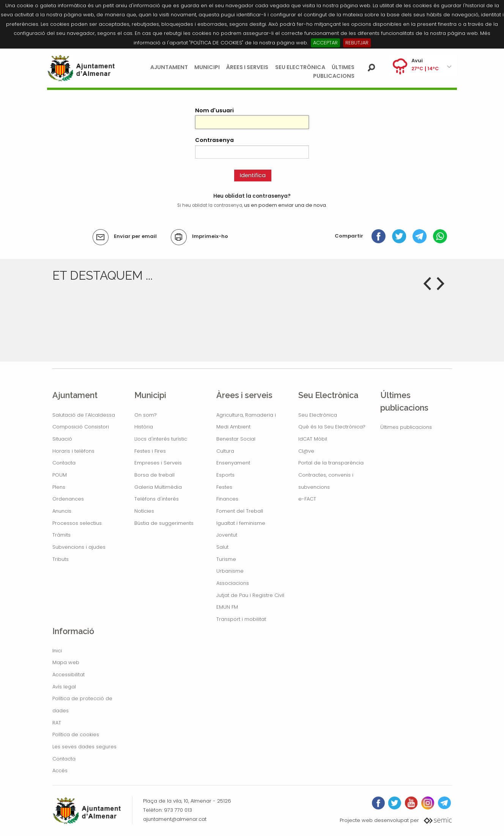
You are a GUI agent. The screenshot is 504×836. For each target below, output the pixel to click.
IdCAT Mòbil (313, 439)
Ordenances (68, 499)
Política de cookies (76, 734)
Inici (57, 651)
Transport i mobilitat (241, 619)
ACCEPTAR (325, 43)
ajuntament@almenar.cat (175, 819)
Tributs (61, 559)
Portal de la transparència (331, 463)
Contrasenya (214, 140)
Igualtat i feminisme (241, 523)
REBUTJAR (357, 43)
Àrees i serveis (247, 67)
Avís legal (64, 687)
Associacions (233, 583)
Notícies (144, 511)
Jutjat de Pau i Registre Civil (250, 595)
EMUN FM (227, 607)
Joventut (227, 535)
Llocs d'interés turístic (161, 439)
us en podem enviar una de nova (285, 205)
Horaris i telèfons (73, 451)
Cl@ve (306, 451)
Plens (59, 487)
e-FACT (307, 499)
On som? (146, 415)
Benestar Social (236, 439)
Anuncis (62, 511)
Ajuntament (169, 67)
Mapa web (66, 662)
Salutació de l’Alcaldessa (84, 415)
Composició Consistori (81, 427)
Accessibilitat (69, 675)
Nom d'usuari (214, 110)
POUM (60, 475)
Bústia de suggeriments (164, 523)
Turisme (226, 559)
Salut (222, 547)
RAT (57, 723)
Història (144, 427)
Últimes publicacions (406, 427)
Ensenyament (233, 463)
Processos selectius (77, 523)
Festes (224, 487)
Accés (60, 771)
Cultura (225, 451)
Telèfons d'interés (157, 499)
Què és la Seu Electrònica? (332, 427)
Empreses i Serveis (158, 463)
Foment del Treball (240, 511)
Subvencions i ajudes (79, 547)
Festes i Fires (150, 451)
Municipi (207, 67)
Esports (225, 475)
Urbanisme (230, 571)
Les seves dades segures (84, 747)
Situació (62, 439)
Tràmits (61, 535)
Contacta (64, 463)
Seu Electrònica (300, 67)
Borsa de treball (154, 475)
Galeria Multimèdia (158, 487)
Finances (227, 499)
